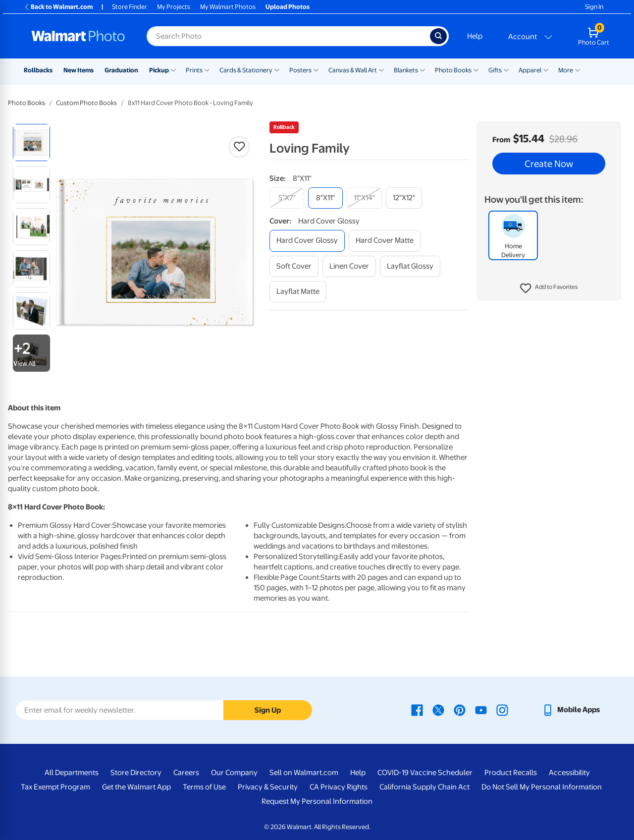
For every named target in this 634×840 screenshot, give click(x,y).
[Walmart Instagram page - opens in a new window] (502, 710)
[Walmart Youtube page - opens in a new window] (481, 710)
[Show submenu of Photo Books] (476, 69)
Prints (194, 70)
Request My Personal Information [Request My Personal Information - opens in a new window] (317, 801)
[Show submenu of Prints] (207, 69)
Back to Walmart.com (58, 7)
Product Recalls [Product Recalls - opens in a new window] (511, 773)
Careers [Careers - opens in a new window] (186, 773)
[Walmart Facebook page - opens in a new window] (417, 710)
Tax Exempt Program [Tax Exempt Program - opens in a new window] (55, 787)
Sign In (594, 7)
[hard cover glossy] (307, 241)
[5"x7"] (287, 198)
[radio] (31, 142)
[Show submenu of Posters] (316, 69)
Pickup (159, 70)
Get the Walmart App (136, 787)
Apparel (530, 70)
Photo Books (453, 70)
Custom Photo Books (86, 103)
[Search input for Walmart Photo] (288, 36)
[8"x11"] (325, 198)
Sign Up (268, 710)
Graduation (121, 70)
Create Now (549, 164)
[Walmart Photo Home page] (78, 36)
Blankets (406, 70)
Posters (300, 70)
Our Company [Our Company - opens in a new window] (234, 773)
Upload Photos (288, 7)
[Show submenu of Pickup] (173, 69)
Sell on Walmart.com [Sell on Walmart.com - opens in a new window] (304, 773)
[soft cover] (294, 266)
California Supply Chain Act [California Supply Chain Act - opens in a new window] (424, 787)
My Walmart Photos (228, 7)
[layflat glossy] (410, 266)
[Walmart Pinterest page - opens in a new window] (460, 710)
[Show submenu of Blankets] (423, 69)
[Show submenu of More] (578, 69)
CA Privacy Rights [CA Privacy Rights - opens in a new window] (339, 787)
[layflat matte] (298, 292)
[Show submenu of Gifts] (506, 69)
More (566, 70)
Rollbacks (38, 70)
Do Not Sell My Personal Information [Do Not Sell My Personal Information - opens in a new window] (542, 787)
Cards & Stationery (246, 70)
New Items (79, 70)
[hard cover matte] (385, 241)
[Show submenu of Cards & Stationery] (277, 69)
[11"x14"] (364, 198)
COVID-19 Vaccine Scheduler (425, 773)
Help (475, 36)
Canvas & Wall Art (353, 70)
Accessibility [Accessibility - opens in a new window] (569, 773)
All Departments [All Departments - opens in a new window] (72, 773)
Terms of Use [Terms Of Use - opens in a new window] (204, 787)
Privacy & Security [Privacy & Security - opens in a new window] (268, 787)
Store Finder (130, 7)
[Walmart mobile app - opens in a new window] (571, 710)
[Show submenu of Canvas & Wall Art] (381, 69)
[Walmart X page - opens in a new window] (438, 710)
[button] (549, 288)
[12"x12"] (404, 198)
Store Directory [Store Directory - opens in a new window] (136, 773)
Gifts (495, 70)
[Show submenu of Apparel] (546, 69)
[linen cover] (349, 266)
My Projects (174, 7)
